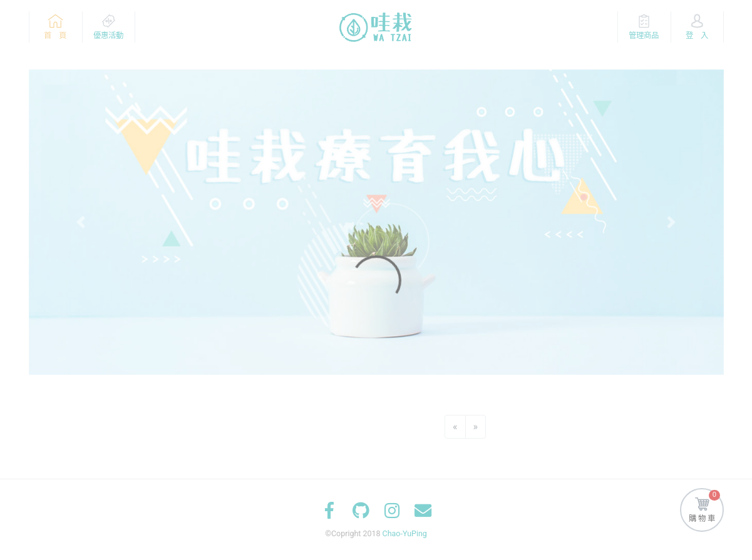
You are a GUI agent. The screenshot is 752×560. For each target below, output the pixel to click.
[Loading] (376, 280)
